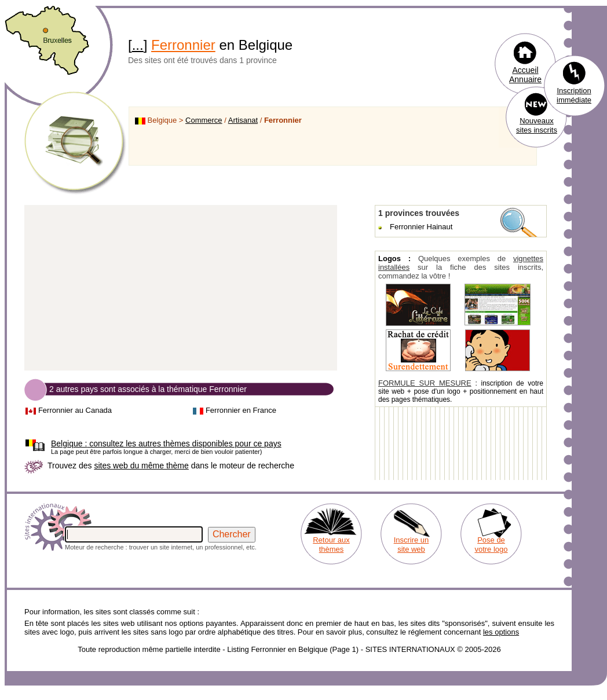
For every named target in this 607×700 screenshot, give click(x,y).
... (138, 45)
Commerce (204, 120)
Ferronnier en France (241, 410)
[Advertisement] (181, 288)
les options (501, 632)
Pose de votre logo (491, 545)
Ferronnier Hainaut (421, 227)
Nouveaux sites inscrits (537, 125)
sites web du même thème (141, 466)
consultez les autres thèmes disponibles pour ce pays (166, 444)
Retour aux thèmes (331, 545)
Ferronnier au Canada (75, 410)
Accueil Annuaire (525, 75)
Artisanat (243, 120)
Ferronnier (183, 45)
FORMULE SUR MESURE (425, 383)
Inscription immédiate (574, 95)
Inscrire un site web (412, 545)
